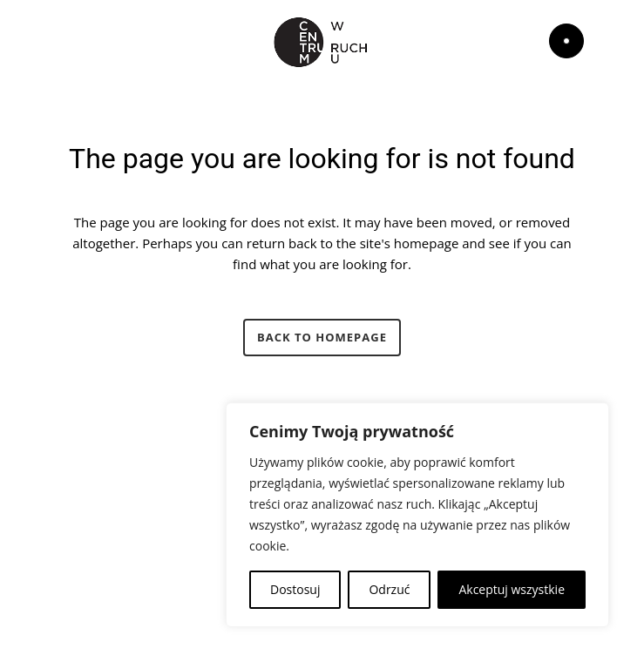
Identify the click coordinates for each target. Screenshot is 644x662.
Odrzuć (389, 589)
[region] (417, 515)
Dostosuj (295, 589)
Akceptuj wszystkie (512, 589)
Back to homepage (322, 337)
